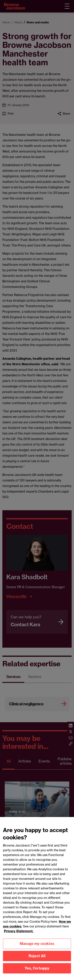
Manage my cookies (37, 948)
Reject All (37, 960)
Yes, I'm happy (37, 972)
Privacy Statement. (19, 935)
